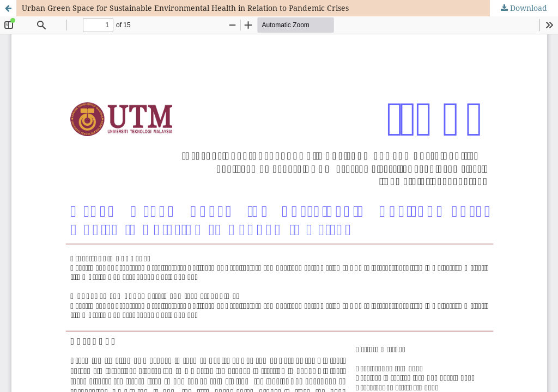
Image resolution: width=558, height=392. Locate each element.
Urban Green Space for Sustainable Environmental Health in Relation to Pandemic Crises (185, 8)
